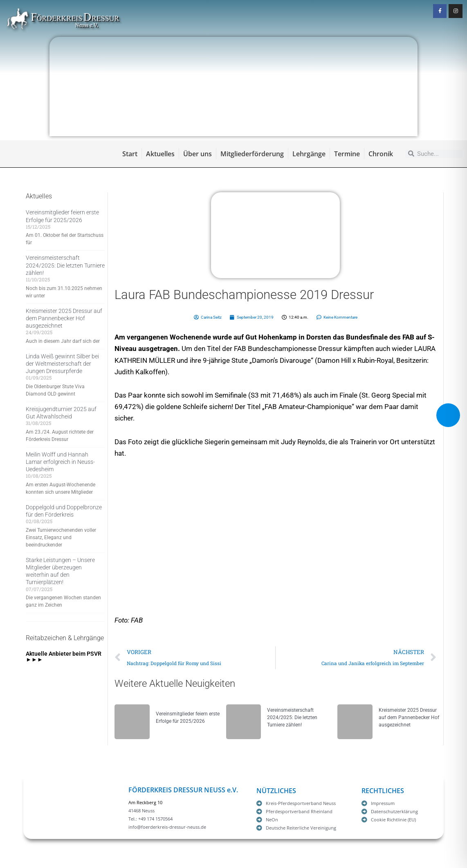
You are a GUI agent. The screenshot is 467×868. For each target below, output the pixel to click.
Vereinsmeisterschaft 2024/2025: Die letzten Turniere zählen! (65, 265)
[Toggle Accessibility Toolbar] (448, 415)
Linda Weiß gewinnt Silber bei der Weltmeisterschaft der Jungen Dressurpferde (62, 364)
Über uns (198, 154)
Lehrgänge (309, 154)
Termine (347, 154)
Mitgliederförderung (252, 154)
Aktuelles (160, 154)
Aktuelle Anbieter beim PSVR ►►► (64, 657)
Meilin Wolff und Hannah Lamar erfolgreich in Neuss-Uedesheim (60, 462)
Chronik (381, 154)
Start (130, 154)
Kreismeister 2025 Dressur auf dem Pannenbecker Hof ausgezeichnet (64, 318)
